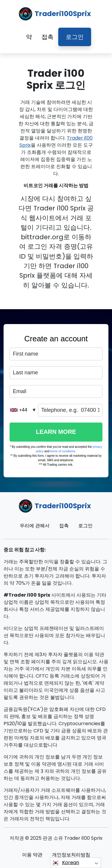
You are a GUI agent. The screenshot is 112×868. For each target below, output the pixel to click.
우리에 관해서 (35, 526)
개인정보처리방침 (71, 855)
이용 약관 (32, 855)
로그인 (75, 37)
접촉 (47, 37)
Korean (66, 863)
